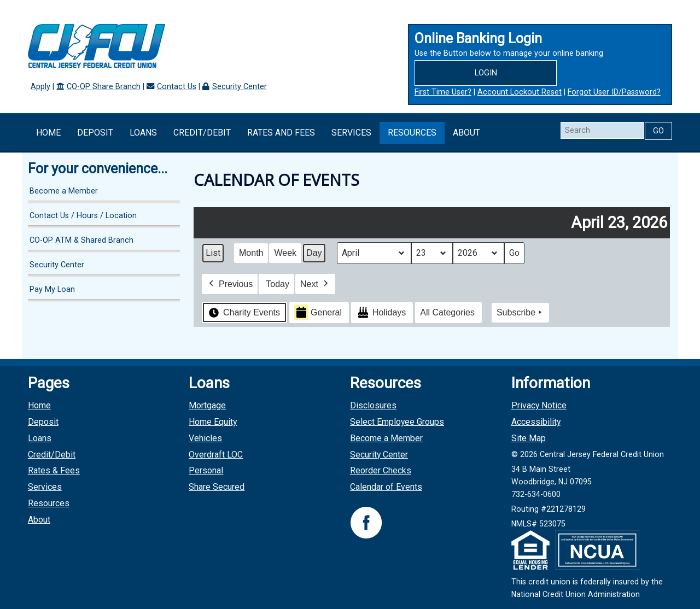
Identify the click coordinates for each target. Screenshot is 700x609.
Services (351, 133)
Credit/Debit (202, 133)
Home (48, 133)
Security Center (240, 87)
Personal (206, 470)
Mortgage (207, 405)
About (466, 133)
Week (286, 252)
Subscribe (520, 313)
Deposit (95, 133)
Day (314, 252)
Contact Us (177, 87)
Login (486, 73)
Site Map (529, 438)
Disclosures (373, 405)
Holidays (381, 312)
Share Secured (217, 487)
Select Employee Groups (397, 422)
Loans (143, 133)
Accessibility (536, 422)
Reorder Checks (381, 470)
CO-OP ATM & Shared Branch (81, 240)
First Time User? (443, 92)
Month (251, 252)
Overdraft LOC (216, 455)
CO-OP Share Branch (104, 87)
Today (278, 283)
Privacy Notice (539, 405)
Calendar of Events (386, 487)
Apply (40, 87)
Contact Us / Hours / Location (83, 216)
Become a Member (64, 191)
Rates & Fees (54, 470)
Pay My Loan (52, 289)
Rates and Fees (281, 133)
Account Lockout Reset (520, 92)
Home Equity (213, 422)
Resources (412, 133)
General (318, 312)
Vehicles (205, 438)
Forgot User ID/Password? (614, 92)
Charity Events (243, 312)
